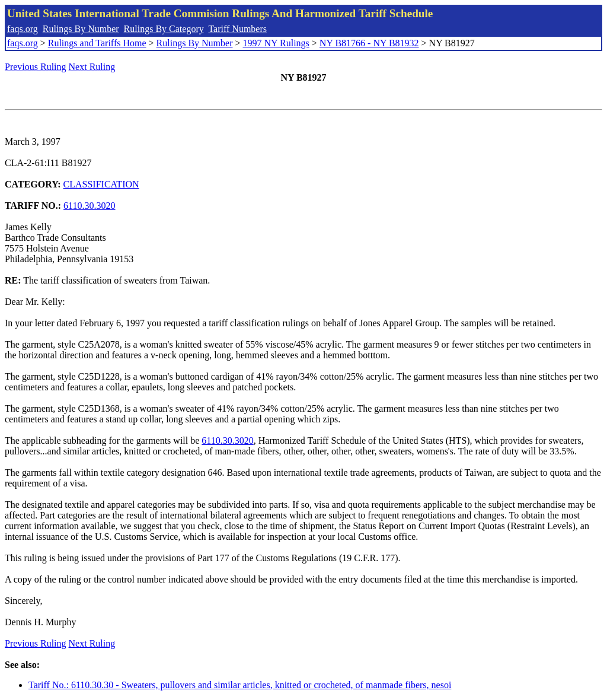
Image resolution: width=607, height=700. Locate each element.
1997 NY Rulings (276, 43)
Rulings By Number (81, 29)
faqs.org (23, 29)
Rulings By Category (164, 29)
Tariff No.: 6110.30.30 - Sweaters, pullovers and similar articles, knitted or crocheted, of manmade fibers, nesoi (240, 685)
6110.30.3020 (89, 206)
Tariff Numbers (237, 29)
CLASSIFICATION (101, 184)
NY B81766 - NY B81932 (369, 43)
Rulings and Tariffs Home (97, 43)
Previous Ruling (36, 67)
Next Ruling (92, 67)
